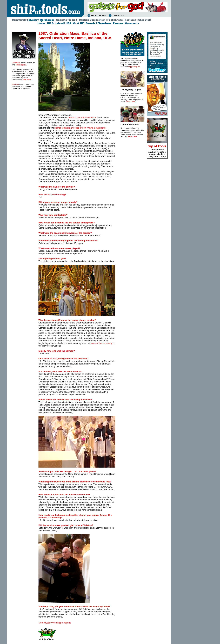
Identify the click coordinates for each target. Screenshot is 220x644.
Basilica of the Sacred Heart (82, 118)
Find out (15, 84)
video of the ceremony (101, 343)
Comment (16, 63)
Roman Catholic (62, 128)
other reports (21, 65)
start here (27, 80)
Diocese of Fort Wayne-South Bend (88, 128)
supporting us (134, 67)
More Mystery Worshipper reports (55, 623)
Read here (131, 102)
